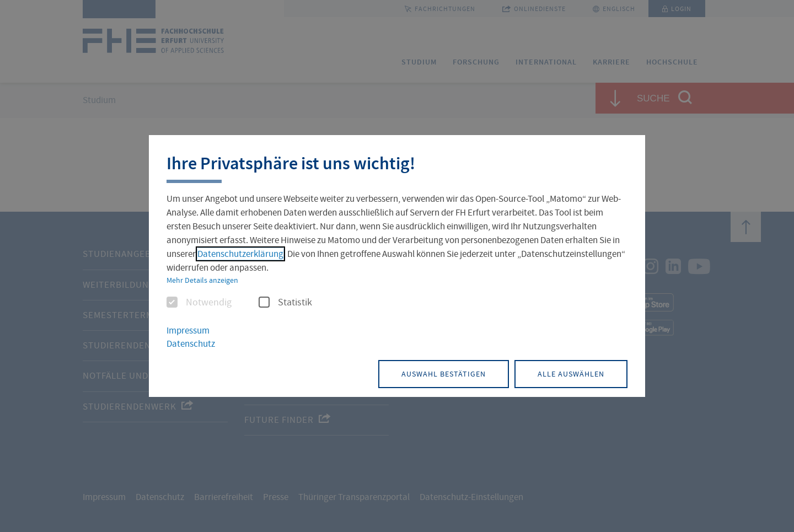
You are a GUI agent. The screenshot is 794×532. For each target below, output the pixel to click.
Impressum (188, 331)
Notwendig (199, 303)
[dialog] (397, 266)
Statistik (285, 303)
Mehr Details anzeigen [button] (202, 280)
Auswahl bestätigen (444, 374)
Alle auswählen (571, 374)
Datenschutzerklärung (240, 254)
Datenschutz (191, 344)
